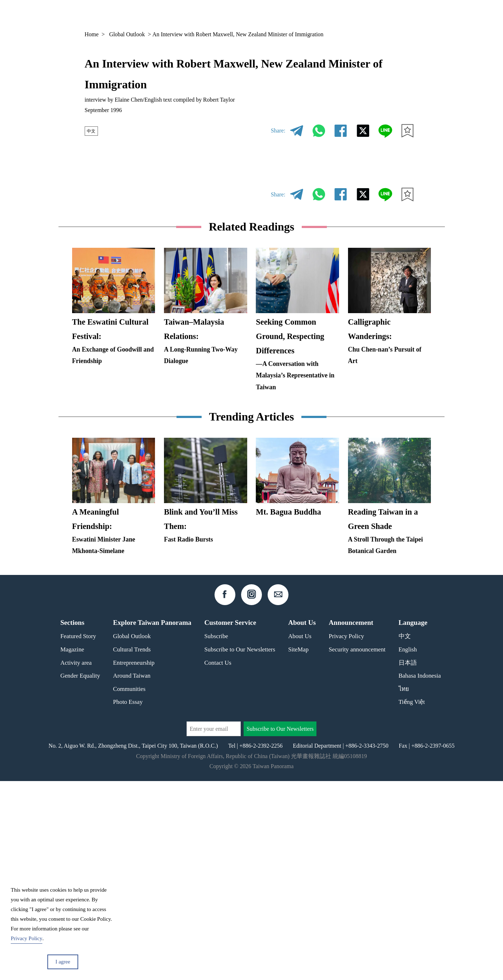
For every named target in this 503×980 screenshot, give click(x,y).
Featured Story (78, 835)
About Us (300, 835)
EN (392, 15)
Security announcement (357, 848)
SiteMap (298, 848)
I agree (63, 962)
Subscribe (216, 835)
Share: (278, 131)
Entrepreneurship (134, 862)
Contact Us (218, 862)
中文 (93, 131)
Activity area (76, 862)
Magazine (322, 15)
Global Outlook (127, 34)
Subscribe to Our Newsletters (240, 848)
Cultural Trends (132, 848)
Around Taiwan (132, 875)
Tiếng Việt (412, 901)
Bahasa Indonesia (420, 875)
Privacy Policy (346, 835)
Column (358, 15)
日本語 (408, 862)
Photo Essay (128, 901)
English (408, 848)
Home (92, 34)
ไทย (404, 888)
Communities (129, 888)
